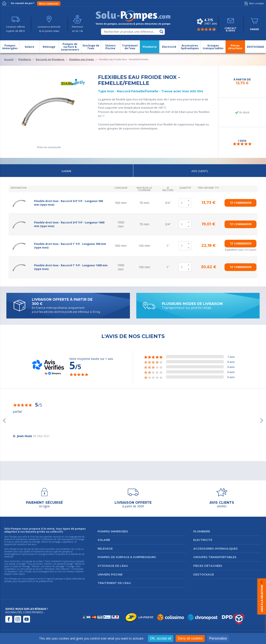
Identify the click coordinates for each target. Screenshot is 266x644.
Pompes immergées (113, 531)
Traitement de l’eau (114, 583)
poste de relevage (22, 566)
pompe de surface (34, 561)
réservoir (65, 569)
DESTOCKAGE (204, 574)
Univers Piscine (110, 574)
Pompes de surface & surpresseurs (127, 557)
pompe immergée (17, 564)
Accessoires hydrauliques (216, 549)
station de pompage (55, 566)
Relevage (105, 549)
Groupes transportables (215, 557)
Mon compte (253, 3)
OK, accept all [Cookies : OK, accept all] (161, 638)
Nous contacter (49, 4)
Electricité (203, 540)
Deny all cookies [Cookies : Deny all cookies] (190, 638)
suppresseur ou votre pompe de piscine (23, 569)
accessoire (12, 571)
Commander (243, 203)
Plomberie (202, 531)
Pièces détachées (208, 566)
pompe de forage (65, 564)
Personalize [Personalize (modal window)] (218, 638)
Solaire (104, 540)
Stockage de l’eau (113, 566)
